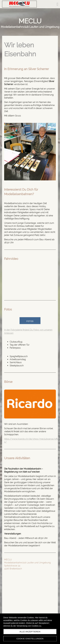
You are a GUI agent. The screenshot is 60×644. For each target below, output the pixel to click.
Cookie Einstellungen (30, 639)
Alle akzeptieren (30, 632)
